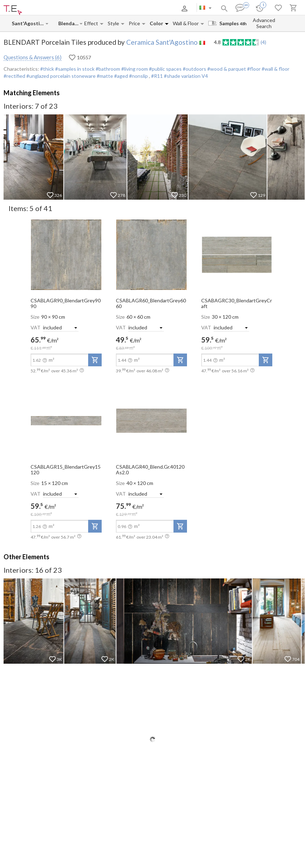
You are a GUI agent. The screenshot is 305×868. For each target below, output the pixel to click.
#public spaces (165, 69)
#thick (47, 69)
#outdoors (194, 69)
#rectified (14, 76)
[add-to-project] (95, 360)
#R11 (157, 76)
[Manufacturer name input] (28, 23)
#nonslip (138, 76)
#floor (253, 69)
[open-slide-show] (66, 254)
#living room (134, 69)
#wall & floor (275, 69)
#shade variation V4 (186, 76)
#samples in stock (74, 69)
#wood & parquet (226, 69)
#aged (121, 76)
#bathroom (107, 69)
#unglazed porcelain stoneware (60, 76)
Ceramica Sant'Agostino (162, 42)
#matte (104, 76)
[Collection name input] (69, 23)
